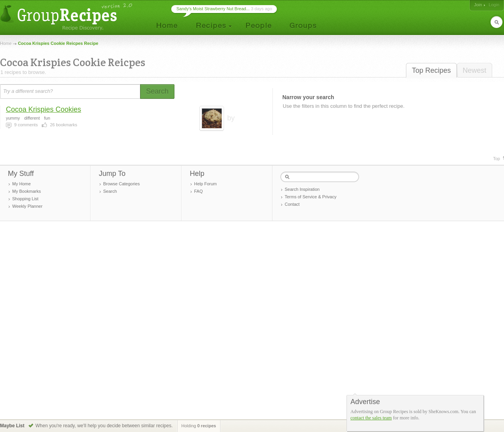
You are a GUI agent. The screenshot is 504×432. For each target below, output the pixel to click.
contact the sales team (371, 418)
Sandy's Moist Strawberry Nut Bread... (213, 9)
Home (6, 43)
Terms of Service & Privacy (310, 197)
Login (494, 5)
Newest (474, 70)
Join (478, 5)
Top (497, 159)
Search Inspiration (302, 189)
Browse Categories (121, 184)
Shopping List (25, 199)
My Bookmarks (27, 191)
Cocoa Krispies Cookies (44, 109)
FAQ (198, 191)
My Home (21, 184)
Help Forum (205, 184)
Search (110, 191)
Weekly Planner (27, 206)
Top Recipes (431, 70)
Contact (292, 204)
